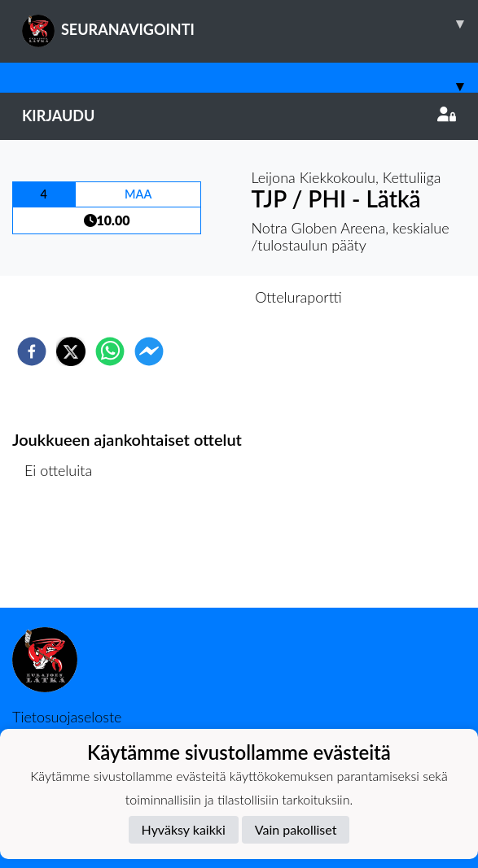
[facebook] (32, 351)
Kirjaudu (239, 116)
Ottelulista (65, 553)
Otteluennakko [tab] (182, 297)
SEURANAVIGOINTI (250, 24)
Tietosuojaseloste (67, 717)
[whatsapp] (110, 351)
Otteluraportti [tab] (298, 297)
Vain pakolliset (296, 829)
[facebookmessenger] (149, 351)
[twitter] (71, 351)
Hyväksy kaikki (184, 829)
